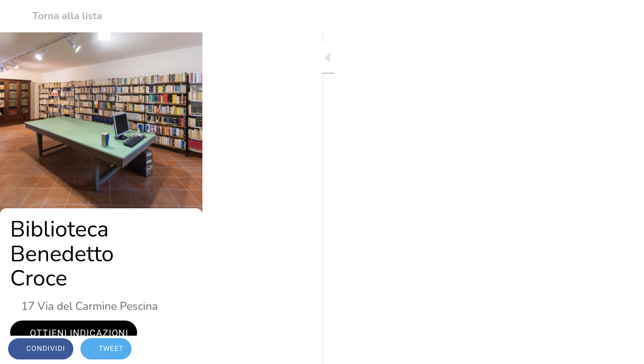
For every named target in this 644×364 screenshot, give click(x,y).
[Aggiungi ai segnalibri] (599, 350)
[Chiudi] (16, 16)
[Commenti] (624, 350)
